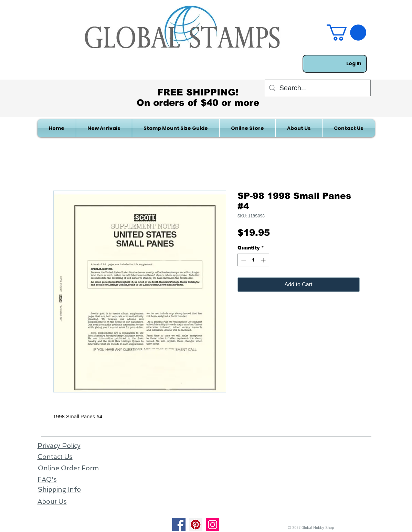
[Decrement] (243, 260)
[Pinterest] (196, 525)
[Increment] (264, 260)
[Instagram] (213, 525)
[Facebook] (179, 525)
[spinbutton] (253, 260)
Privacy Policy (59, 446)
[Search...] (318, 88)
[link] (346, 33)
